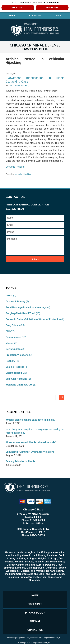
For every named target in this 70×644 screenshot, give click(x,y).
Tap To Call (18, 7)
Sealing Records (15, 367)
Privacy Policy (35, 613)
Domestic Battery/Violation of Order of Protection (33, 319)
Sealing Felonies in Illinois (20, 461)
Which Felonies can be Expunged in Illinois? (31, 420)
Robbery (10, 361)
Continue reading (15, 167)
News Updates (14, 349)
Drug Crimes (13, 325)
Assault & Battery (15, 301)
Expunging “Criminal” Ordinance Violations (30, 452)
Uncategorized (14, 373)
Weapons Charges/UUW (19, 385)
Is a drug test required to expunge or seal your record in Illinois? (35, 431)
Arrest (9, 296)
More (58, 15)
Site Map (35, 621)
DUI (8, 331)
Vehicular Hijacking (23, 174)
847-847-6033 (38, 535)
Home (12, 15)
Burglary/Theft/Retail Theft (20, 313)
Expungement (13, 337)
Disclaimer (35, 604)
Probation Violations (17, 355)
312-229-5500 (38, 520)
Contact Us (35, 15)
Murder (10, 343)
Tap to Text (52, 7)
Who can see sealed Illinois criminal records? (31, 442)
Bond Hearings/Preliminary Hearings (26, 307)
